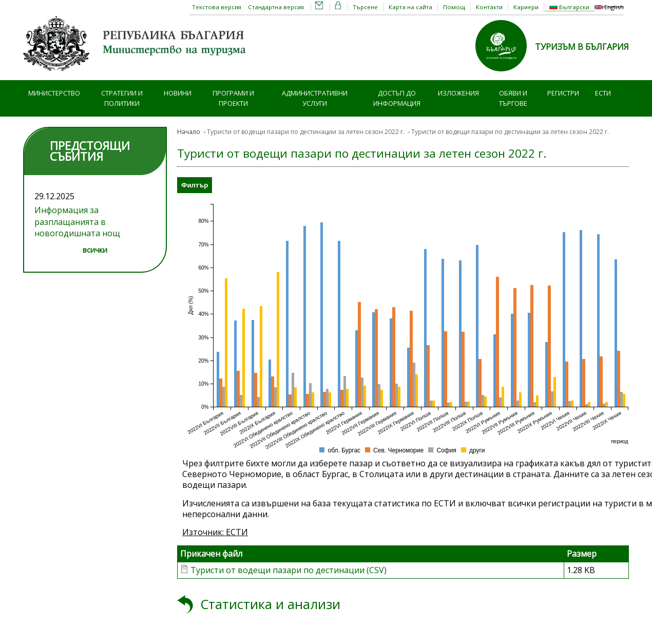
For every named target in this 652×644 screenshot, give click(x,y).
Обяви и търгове (513, 98)
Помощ (454, 7)
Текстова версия (217, 7)
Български (569, 7)
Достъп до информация (397, 98)
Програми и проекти (233, 98)
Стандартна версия (276, 7)
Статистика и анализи (270, 604)
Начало (189, 132)
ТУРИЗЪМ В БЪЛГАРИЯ (582, 47)
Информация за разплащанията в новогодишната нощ (77, 222)
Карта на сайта (410, 7)
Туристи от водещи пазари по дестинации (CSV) (289, 570)
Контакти (489, 7)
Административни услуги (315, 98)
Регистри (563, 93)
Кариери (526, 7)
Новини (178, 93)
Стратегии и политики (122, 98)
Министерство (54, 93)
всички (95, 250)
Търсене (365, 7)
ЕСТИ (603, 93)
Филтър (195, 185)
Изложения (458, 93)
